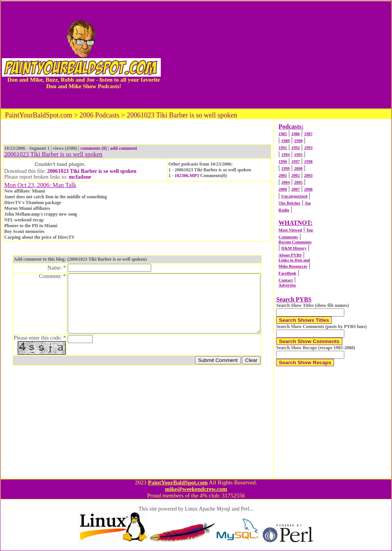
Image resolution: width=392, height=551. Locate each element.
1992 (295, 147)
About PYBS (290, 255)
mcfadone (80, 177)
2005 (298, 182)
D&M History (294, 248)
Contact (286, 280)
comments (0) (94, 148)
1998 (308, 161)
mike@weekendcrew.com (196, 489)
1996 (283, 161)
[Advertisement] (277, 55)
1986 (295, 134)
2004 (285, 182)
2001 (283, 175)
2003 (308, 175)
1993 (308, 147)
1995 (298, 154)
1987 (308, 134)
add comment (124, 148)
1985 (283, 134)
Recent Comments (295, 242)
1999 (285, 168)
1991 (283, 147)
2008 (308, 189)
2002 (295, 175)
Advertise (287, 285)
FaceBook (287, 273)
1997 (295, 161)
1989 (285, 141)
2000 (298, 168)
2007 (295, 189)
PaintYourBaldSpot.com (178, 482)
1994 (285, 154)
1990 (298, 141)
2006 (283, 189)
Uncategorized (294, 196)
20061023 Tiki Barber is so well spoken (92, 171)
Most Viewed (290, 230)
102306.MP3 (187, 176)
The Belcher (289, 203)
